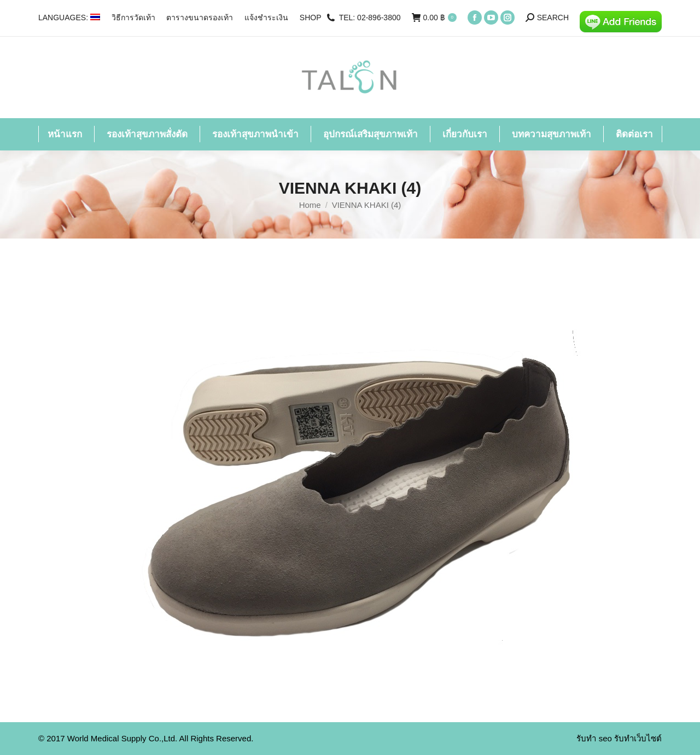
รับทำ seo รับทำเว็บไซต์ (619, 738)
